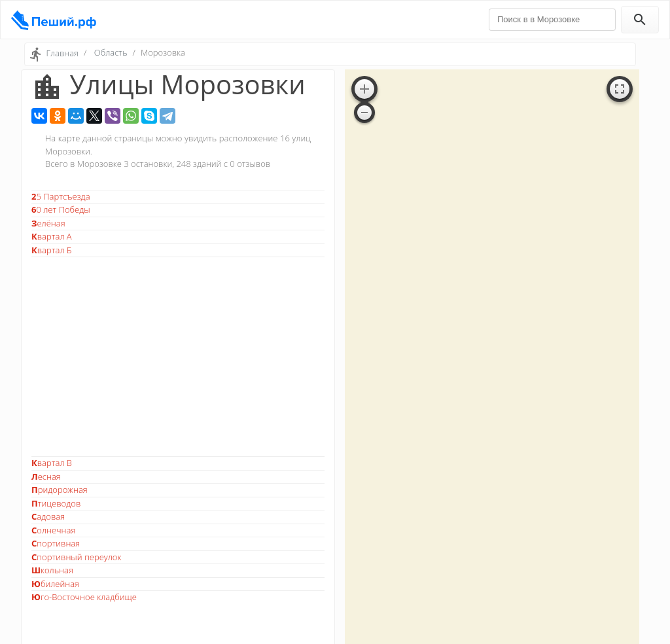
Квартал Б (52, 250)
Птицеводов (56, 503)
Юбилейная (55, 584)
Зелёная (48, 223)
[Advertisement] (178, 357)
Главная (62, 53)
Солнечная (53, 530)
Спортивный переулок (76, 557)
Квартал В (52, 463)
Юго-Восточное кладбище (84, 597)
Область (111, 52)
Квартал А (52, 236)
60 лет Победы (61, 209)
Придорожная (60, 490)
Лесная (46, 476)
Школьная (52, 570)
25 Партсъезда (61, 196)
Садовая (48, 516)
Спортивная (56, 543)
